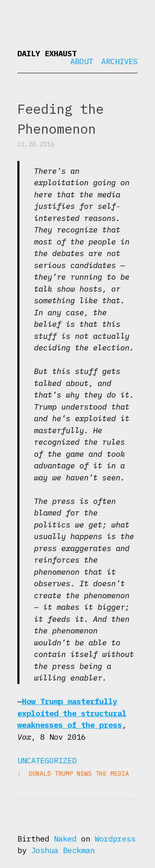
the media (112, 773)
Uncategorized (47, 760)
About (82, 61)
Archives (119, 61)
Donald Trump (51, 773)
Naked (65, 839)
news (84, 773)
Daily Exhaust (47, 53)
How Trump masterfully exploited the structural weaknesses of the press (72, 713)
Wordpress (115, 839)
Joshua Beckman (63, 850)
